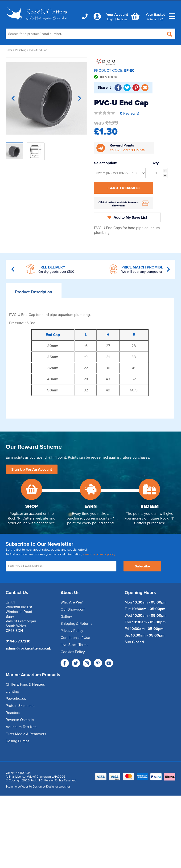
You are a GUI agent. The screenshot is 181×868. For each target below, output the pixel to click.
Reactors (13, 713)
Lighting (12, 692)
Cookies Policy (73, 652)
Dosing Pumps (17, 741)
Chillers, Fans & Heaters (25, 684)
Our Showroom (73, 609)
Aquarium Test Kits (21, 727)
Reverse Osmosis (20, 720)
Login (111, 19)
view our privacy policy (99, 554)
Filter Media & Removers (26, 734)
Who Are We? (72, 602)
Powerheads (16, 699)
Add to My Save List (127, 218)
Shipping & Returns (76, 624)
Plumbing (21, 50)
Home (9, 50)
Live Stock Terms (74, 645)
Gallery (66, 616)
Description (34, 292)
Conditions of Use (75, 638)
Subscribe (142, 566)
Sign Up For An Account (32, 470)
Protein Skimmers (20, 706)
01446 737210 (18, 641)
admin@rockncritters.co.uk (28, 648)
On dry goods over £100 (56, 272)
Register (122, 19)
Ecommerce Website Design (24, 787)
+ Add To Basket (124, 188)
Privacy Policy (72, 631)
